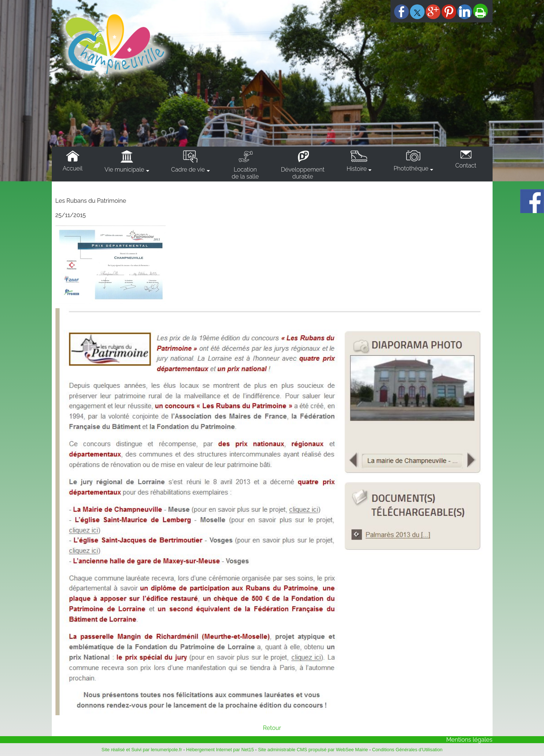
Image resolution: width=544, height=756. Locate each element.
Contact (466, 165)
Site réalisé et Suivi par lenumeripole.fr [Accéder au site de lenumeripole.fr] (142, 750)
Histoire (356, 169)
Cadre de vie (188, 170)
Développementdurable (303, 173)
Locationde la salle (245, 173)
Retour (272, 728)
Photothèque (411, 168)
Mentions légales (469, 740)
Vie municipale (125, 170)
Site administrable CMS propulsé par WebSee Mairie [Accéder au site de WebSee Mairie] (313, 750)
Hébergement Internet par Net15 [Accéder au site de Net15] (220, 750)
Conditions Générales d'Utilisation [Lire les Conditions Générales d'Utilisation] (407, 750)
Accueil (73, 168)
